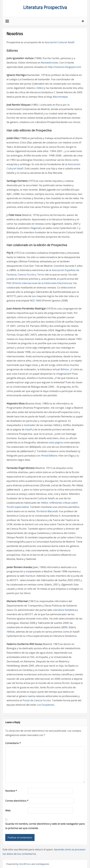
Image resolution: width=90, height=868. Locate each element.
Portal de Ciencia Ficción (37, 700)
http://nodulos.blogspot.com (64, 67)
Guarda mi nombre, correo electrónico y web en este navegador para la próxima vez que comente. (45, 826)
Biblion (65, 369)
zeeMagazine (42, 864)
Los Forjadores (46, 705)
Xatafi (29, 429)
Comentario (13, 743)
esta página (56, 442)
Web (8, 810)
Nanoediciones (50, 63)
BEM (64, 627)
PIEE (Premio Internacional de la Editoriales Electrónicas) (39, 283)
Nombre (11, 791)
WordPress (25, 864)
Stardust (30, 576)
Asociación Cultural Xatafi (59, 42)
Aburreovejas (60, 97)
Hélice (40, 88)
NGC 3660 (36, 300)
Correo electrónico (17, 801)
